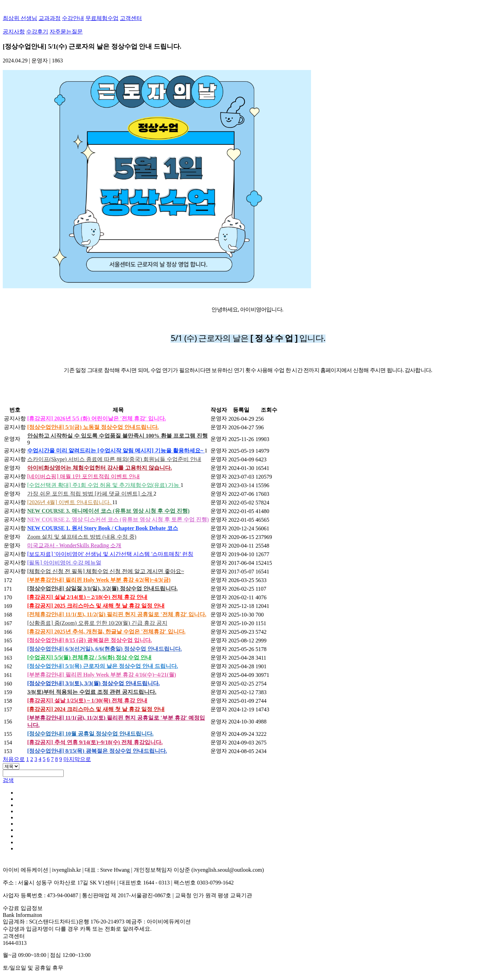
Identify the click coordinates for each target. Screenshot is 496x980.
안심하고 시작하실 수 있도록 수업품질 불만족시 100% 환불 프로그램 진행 (117, 436)
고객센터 (131, 18)
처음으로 (14, 759)
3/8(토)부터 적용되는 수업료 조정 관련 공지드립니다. (92, 692)
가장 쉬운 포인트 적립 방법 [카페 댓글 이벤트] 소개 (90, 494)
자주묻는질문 (66, 32)
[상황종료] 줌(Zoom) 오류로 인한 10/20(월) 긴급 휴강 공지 (97, 623)
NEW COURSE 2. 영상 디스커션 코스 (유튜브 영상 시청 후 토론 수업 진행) (118, 519)
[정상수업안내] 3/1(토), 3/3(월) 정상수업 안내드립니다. (94, 683)
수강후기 (37, 32)
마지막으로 (77, 759)
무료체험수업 (102, 18)
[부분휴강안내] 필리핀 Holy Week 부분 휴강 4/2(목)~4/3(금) (99, 580)
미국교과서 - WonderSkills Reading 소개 (74, 545)
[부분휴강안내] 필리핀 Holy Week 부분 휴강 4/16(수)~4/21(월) (102, 675)
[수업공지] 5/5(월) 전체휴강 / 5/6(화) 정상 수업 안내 (89, 657)
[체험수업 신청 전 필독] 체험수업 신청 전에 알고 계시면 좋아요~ (106, 571)
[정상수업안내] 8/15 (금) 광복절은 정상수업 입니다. (90, 640)
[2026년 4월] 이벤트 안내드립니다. (70, 502)
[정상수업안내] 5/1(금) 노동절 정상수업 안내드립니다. (93, 427)
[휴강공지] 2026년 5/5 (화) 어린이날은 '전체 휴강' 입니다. (97, 418)
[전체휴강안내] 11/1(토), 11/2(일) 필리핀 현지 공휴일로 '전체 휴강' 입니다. (117, 614)
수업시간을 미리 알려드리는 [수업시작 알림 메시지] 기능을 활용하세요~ (116, 451)
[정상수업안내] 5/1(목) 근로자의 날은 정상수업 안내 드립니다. (103, 666)
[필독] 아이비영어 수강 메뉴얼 (64, 563)
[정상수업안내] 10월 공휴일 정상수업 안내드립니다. (90, 734)
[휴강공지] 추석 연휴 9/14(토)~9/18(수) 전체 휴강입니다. (95, 742)
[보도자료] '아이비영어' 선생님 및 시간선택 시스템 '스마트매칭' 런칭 (110, 554)
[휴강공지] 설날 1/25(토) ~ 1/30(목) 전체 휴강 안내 (87, 701)
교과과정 (50, 18)
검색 (8, 780)
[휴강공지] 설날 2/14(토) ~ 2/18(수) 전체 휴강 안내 (87, 597)
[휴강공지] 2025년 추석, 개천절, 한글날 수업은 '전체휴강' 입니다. (106, 632)
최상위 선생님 (20, 18)
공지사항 (14, 32)
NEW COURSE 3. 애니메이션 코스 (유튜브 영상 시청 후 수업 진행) (108, 511)
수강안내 (73, 18)
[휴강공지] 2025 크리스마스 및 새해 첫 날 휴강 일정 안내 (96, 606)
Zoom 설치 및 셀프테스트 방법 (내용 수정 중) (82, 537)
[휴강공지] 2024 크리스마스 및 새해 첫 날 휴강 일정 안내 (96, 709)
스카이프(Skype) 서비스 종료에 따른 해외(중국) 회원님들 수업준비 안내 (114, 459)
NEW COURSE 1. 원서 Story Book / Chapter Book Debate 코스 (103, 528)
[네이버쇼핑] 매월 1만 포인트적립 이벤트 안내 (84, 476)
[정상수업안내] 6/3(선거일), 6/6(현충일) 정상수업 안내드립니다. (105, 649)
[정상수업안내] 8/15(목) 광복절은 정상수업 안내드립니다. (97, 751)
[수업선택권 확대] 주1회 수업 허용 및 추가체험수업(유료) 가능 (104, 485)
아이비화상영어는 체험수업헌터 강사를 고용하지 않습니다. (100, 468)
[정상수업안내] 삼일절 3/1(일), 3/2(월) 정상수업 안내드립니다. (102, 588)
